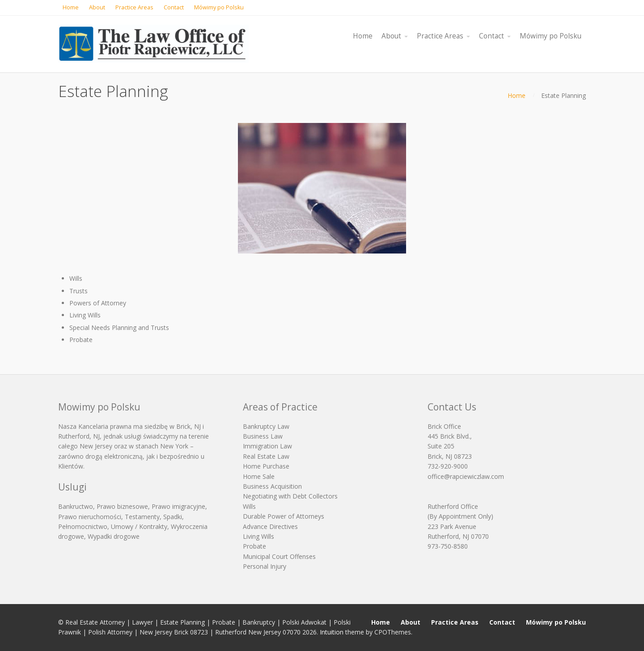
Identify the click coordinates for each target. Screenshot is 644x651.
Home (517, 95)
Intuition (332, 632)
